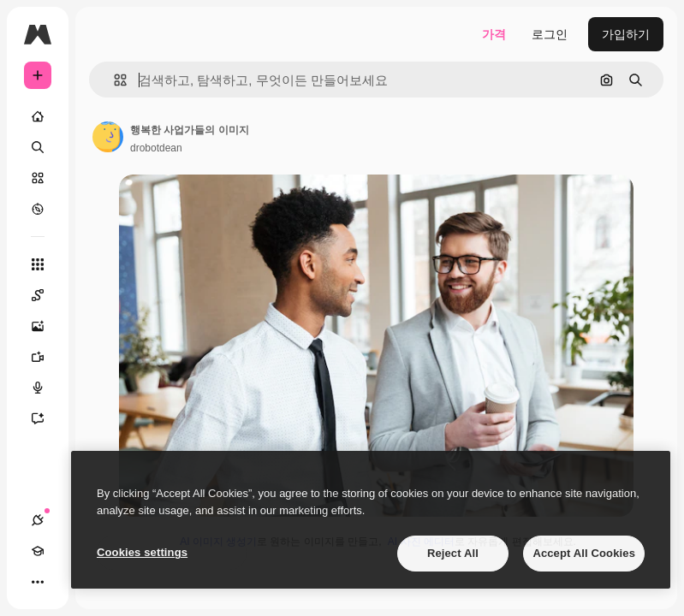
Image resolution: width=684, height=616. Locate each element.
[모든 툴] (38, 264)
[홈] (38, 116)
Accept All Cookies (584, 553)
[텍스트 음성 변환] (46, 388)
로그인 (550, 34)
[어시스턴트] (46, 418)
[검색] (38, 147)
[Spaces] (46, 295)
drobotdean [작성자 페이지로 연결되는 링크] (156, 148)
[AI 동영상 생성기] (46, 357)
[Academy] (38, 551)
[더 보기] (38, 582)
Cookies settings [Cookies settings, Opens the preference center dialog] (142, 552)
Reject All (453, 553)
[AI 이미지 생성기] (46, 326)
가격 (494, 34)
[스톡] (38, 178)
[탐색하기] (38, 209)
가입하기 (626, 34)
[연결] (38, 520)
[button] (113, 80)
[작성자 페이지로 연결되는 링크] (108, 137)
